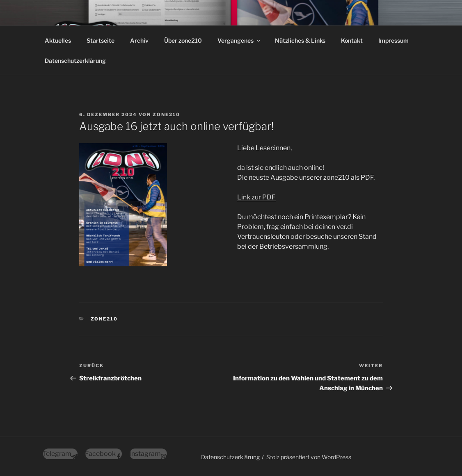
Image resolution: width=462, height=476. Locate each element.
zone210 (166, 114)
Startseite (101, 40)
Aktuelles (58, 40)
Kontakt (352, 40)
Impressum (393, 40)
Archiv (139, 40)
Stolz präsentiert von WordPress (309, 457)
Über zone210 (183, 40)
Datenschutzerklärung (75, 61)
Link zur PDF (256, 197)
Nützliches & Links (300, 40)
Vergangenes (239, 40)
